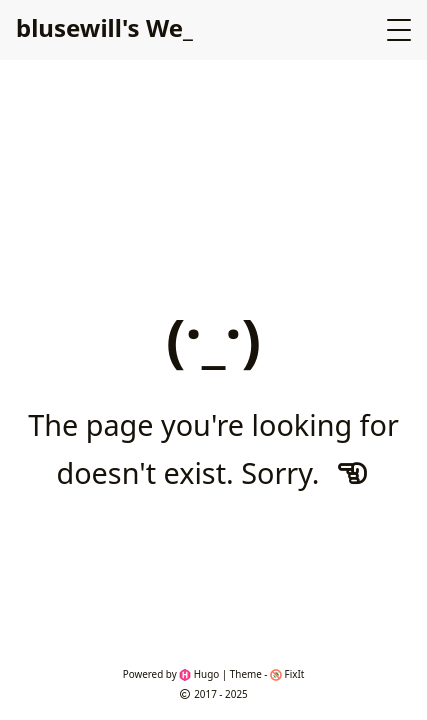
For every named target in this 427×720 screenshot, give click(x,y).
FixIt (287, 674)
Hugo (199, 674)
